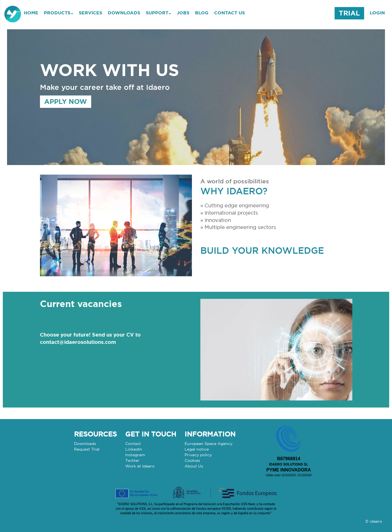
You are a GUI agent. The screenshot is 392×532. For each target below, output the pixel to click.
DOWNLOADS (124, 13)
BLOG (202, 13)
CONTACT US (229, 13)
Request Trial (87, 449)
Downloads (85, 444)
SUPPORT (158, 13)
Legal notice (197, 449)
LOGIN (377, 13)
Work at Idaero (140, 466)
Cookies (192, 460)
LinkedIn (134, 449)
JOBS (183, 13)
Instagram (135, 455)
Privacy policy (198, 455)
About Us (194, 466)
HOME (31, 13)
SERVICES (90, 13)
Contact (133, 444)
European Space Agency (209, 444)
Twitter (132, 460)
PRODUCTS (59, 13)
